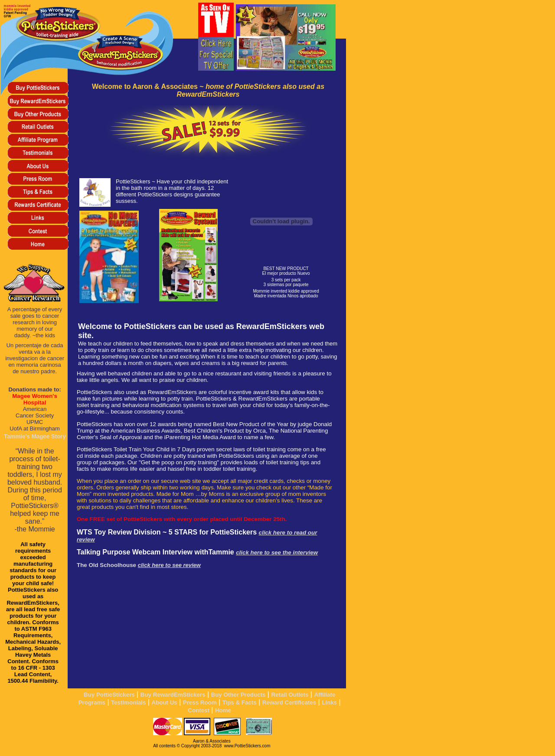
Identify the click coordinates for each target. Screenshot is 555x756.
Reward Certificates (289, 702)
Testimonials (128, 702)
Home (223, 710)
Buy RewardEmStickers (173, 695)
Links (329, 702)
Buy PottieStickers (109, 695)
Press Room (200, 702)
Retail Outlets (290, 695)
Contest (199, 710)
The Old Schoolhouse (139, 565)
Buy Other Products (238, 695)
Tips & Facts (240, 702)
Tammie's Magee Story (35, 436)
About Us (165, 702)
